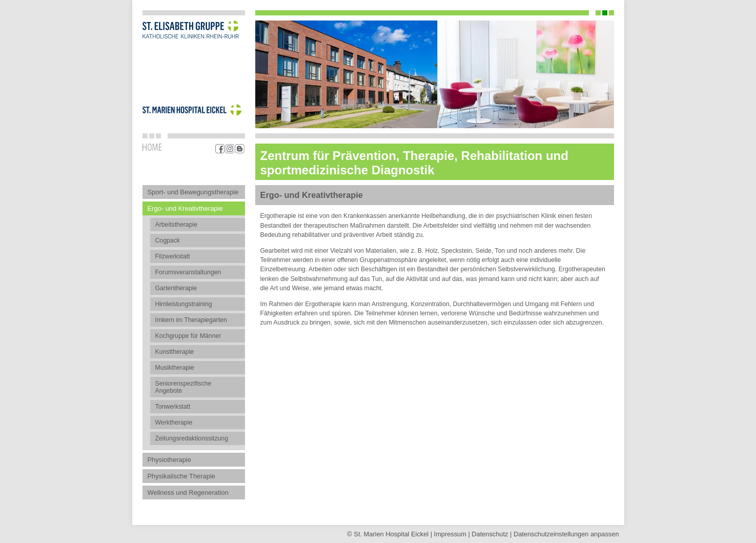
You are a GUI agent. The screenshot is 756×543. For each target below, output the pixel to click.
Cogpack (168, 240)
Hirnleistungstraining (184, 304)
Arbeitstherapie (177, 225)
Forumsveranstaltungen (188, 272)
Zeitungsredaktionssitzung (192, 438)
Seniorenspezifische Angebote (183, 387)
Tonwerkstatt (173, 407)
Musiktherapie (175, 368)
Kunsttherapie (175, 352)
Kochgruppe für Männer (188, 336)
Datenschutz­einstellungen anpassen (566, 534)
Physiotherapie (169, 460)
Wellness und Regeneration (188, 492)
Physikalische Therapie (181, 476)
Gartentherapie (176, 288)
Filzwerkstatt (173, 256)
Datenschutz (490, 534)
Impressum (450, 534)
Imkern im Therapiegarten (191, 320)
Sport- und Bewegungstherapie (193, 192)
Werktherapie (174, 423)
